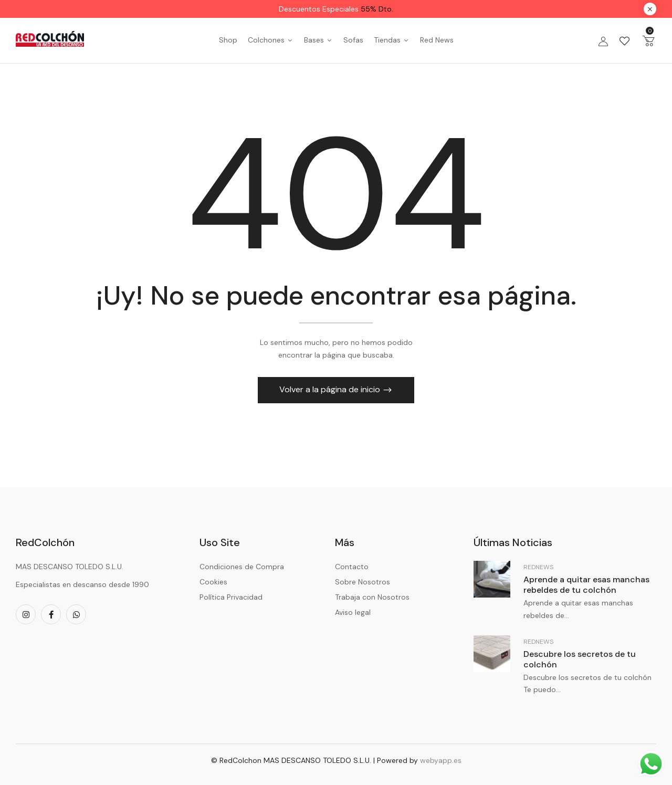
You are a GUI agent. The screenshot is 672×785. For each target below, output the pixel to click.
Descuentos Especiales (336, 9)
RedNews (538, 567)
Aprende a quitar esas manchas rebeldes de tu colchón (586, 585)
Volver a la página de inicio (331, 389)
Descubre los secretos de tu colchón (580, 659)
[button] (648, 40)
